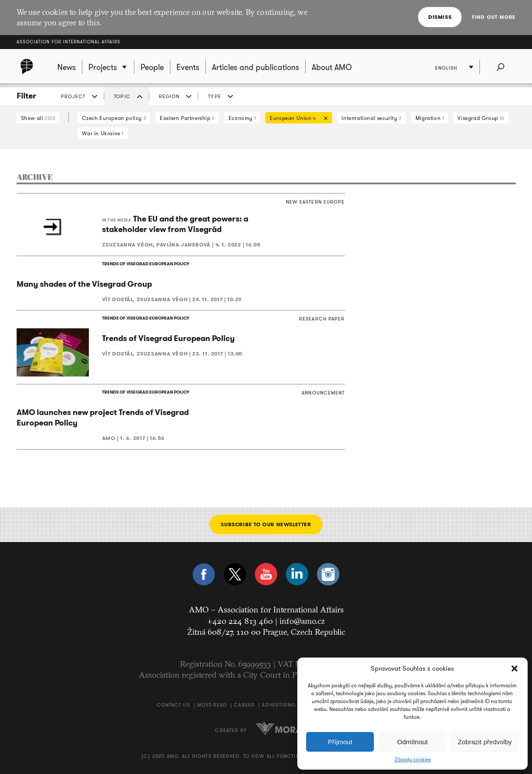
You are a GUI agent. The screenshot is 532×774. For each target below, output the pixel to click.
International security (371, 118)
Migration (430, 118)
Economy (242, 118)
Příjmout (340, 742)
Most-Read (212, 705)
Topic (122, 96)
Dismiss (440, 17)
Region (169, 96)
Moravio (286, 728)
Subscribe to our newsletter (266, 524)
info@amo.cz (302, 621)
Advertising (279, 705)
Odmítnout (412, 742)
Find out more (494, 17)
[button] (514, 668)
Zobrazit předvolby (485, 742)
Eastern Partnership (187, 118)
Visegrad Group (481, 118)
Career (244, 705)
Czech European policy (114, 118)
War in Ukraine (103, 133)
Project (73, 96)
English (446, 68)
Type (214, 96)
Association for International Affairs (69, 42)
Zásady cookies (413, 760)
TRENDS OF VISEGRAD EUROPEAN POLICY (146, 264)
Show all (38, 118)
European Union (296, 119)
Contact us (173, 705)
